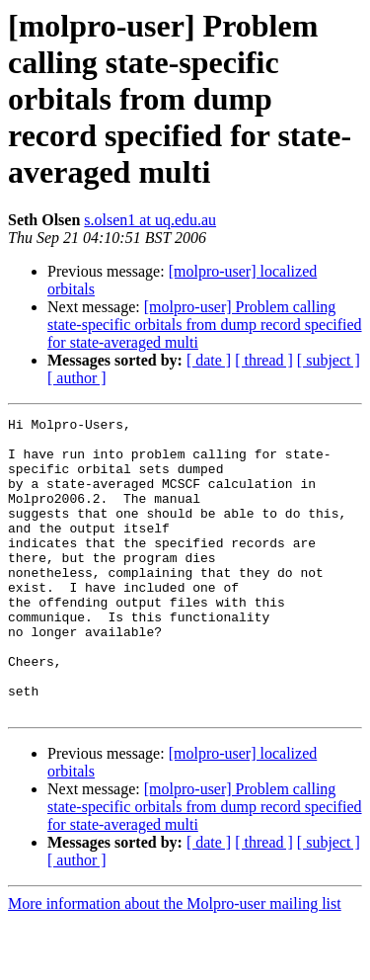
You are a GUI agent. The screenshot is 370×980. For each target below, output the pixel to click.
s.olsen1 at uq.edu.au (150, 220)
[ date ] (209, 360)
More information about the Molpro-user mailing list (175, 963)
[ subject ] (329, 360)
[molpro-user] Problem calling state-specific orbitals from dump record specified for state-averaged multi (205, 325)
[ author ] (77, 378)
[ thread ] (264, 360)
